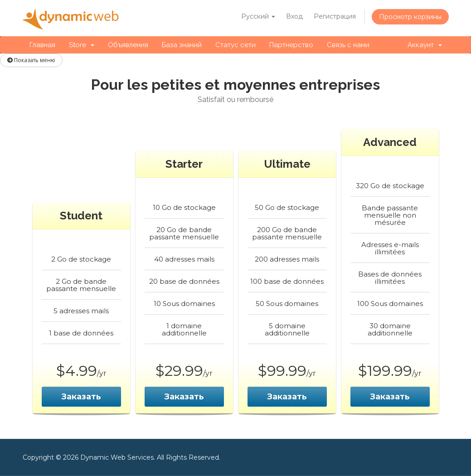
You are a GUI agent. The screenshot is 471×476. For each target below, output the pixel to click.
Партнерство (291, 45)
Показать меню (31, 60)
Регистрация (335, 16)
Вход (294, 16)
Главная (42, 45)
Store (82, 45)
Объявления (128, 45)
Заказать (81, 397)
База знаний (182, 45)
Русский (258, 16)
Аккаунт (425, 45)
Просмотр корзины (410, 17)
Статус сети (235, 45)
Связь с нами (348, 45)
